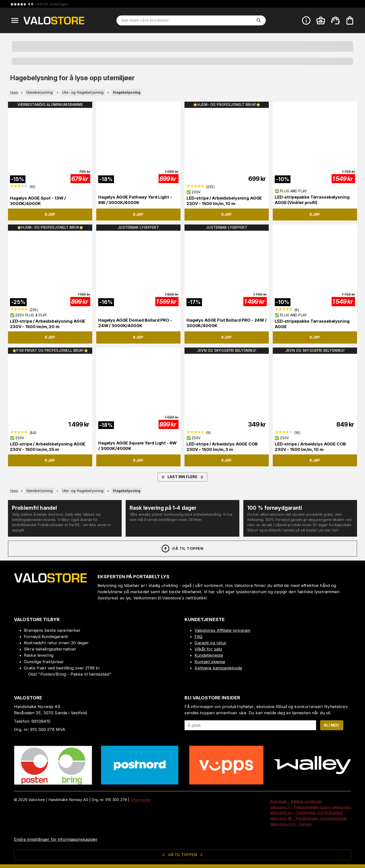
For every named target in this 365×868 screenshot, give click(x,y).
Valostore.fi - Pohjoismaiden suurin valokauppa (311, 807)
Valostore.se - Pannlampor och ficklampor (307, 813)
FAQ (198, 637)
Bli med (332, 725)
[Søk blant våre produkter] (188, 20)
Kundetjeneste (209, 655)
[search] (259, 20)
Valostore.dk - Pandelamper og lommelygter (309, 818)
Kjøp (50, 214)
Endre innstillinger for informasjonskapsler (56, 839)
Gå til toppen (182, 549)
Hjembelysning (40, 92)
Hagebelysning (127, 92)
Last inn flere (183, 477)
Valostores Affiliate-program (222, 630)
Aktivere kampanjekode (218, 668)
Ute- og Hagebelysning (83, 92)
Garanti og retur (210, 643)
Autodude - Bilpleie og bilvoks (296, 801)
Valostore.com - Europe (291, 824)
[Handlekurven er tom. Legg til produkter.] (350, 20)
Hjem (14, 92)
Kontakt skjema (210, 662)
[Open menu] (15, 20)
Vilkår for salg (208, 649)
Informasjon (140, 800)
